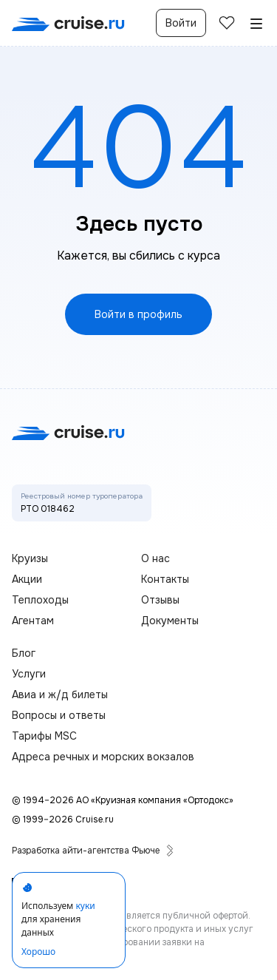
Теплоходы (40, 600)
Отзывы (160, 600)
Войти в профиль (138, 314)
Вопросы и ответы (59, 715)
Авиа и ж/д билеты (60, 695)
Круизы (30, 558)
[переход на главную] (68, 23)
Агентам (33, 621)
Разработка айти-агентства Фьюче (93, 851)
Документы (170, 621)
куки (85, 906)
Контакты (165, 579)
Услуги (29, 674)
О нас (155, 558)
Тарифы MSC (44, 736)
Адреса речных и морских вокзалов (103, 757)
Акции (27, 579)
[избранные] (227, 23)
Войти (181, 23)
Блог (24, 653)
